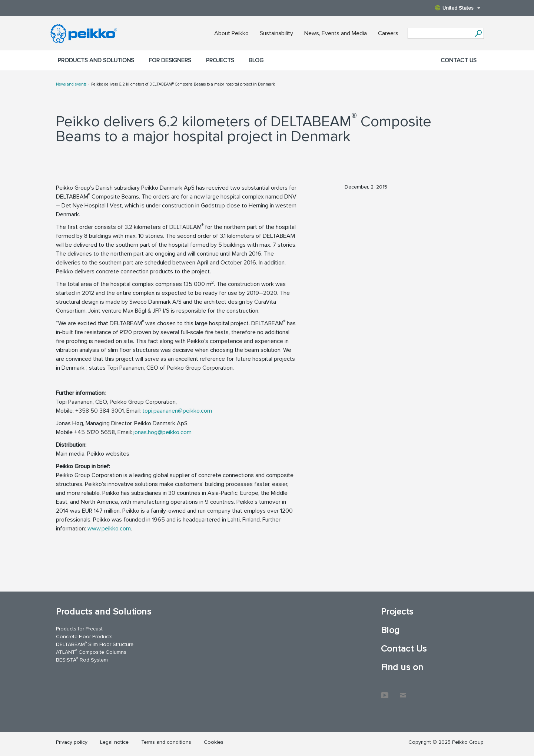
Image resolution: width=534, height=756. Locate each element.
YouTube (385, 692)
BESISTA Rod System (82, 660)
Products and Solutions (96, 60)
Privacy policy (72, 742)
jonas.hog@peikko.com (162, 432)
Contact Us (459, 60)
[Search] (479, 33)
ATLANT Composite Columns (91, 652)
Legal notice (114, 742)
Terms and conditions (166, 742)
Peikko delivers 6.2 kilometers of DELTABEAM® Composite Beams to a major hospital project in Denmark (183, 84)
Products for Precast (79, 629)
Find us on (402, 667)
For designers (170, 60)
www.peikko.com (109, 529)
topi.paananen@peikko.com (177, 411)
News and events (71, 84)
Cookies (214, 742)
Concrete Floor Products (84, 637)
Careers (388, 33)
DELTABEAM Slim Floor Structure (95, 644)
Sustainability (276, 33)
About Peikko (231, 33)
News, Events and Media (336, 33)
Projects (220, 60)
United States (458, 8)
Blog (256, 60)
